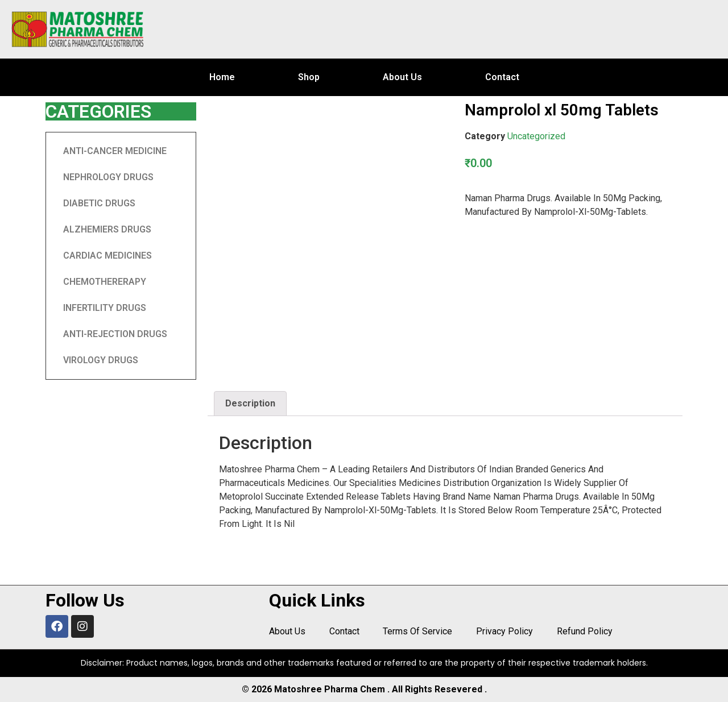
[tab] (250, 404)
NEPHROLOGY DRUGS (108, 177)
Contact (502, 77)
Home (222, 77)
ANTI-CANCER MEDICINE (115, 151)
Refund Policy (580, 632)
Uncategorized (536, 136)
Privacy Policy (501, 632)
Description (250, 403)
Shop (309, 77)
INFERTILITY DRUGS (105, 308)
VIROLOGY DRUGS (101, 360)
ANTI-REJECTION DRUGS (115, 334)
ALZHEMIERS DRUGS (107, 229)
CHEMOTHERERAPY (105, 282)
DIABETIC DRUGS (99, 203)
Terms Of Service (415, 632)
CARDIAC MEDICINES (107, 256)
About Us (402, 77)
